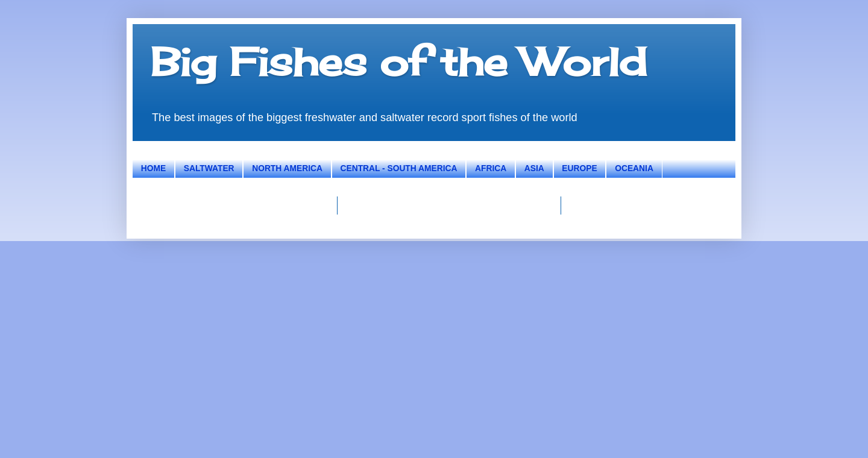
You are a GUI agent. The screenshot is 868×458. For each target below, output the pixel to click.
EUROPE (579, 168)
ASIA (534, 168)
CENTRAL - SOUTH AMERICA (399, 168)
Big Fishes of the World (399, 61)
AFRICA (491, 168)
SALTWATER (209, 168)
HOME (153, 168)
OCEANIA (634, 168)
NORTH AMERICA (287, 168)
